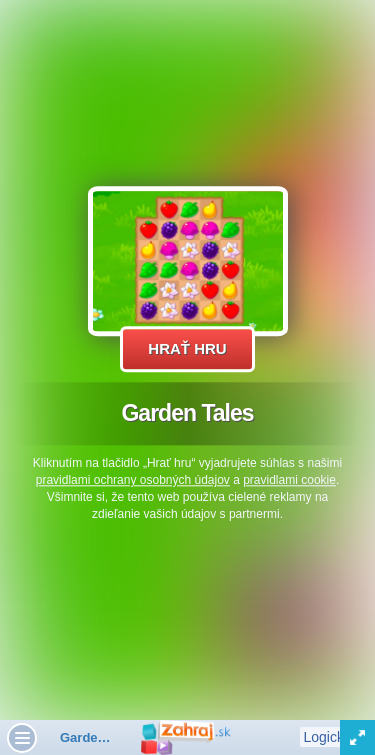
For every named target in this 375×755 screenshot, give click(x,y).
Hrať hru (187, 348)
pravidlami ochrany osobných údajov (133, 480)
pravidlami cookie (289, 480)
